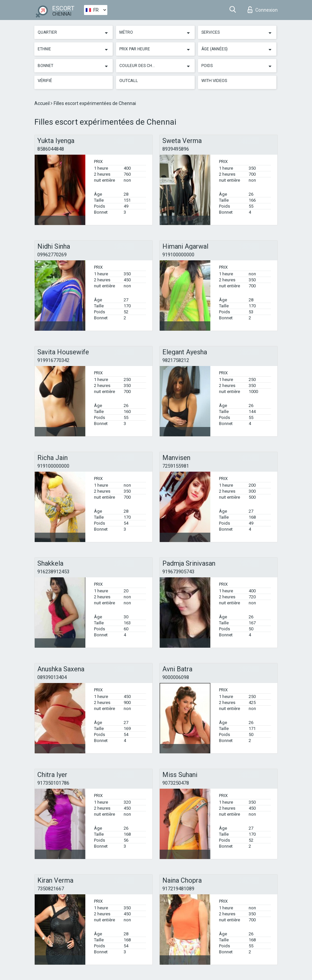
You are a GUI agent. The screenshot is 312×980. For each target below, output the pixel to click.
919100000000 (178, 255)
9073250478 (176, 783)
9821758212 (176, 360)
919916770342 (53, 360)
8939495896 (176, 149)
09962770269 (52, 255)
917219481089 (178, 889)
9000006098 (176, 677)
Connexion (263, 10)
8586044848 (51, 149)
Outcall (129, 80)
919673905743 (178, 572)
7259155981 (176, 466)
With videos (214, 80)
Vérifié (45, 80)
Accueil (42, 103)
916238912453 (53, 572)
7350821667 (51, 889)
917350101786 (53, 783)
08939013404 (52, 677)
